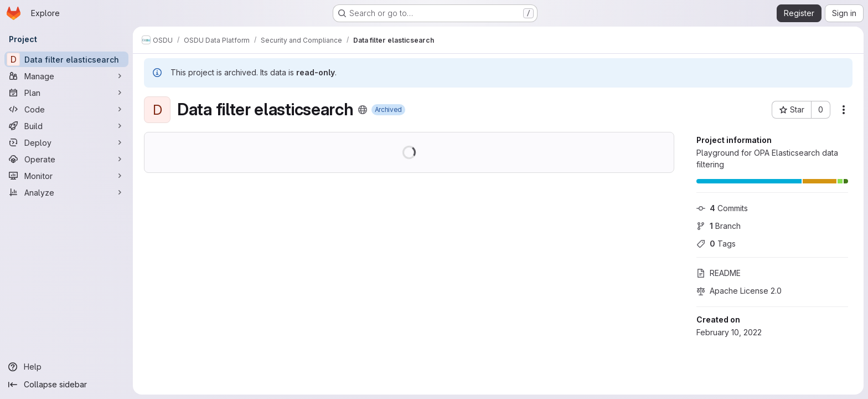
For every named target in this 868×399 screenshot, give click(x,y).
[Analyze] (66, 192)
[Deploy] (66, 142)
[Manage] (66, 76)
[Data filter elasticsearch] (66, 59)
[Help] (66, 367)
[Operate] (66, 159)
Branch (719, 226)
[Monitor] (66, 176)
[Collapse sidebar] (66, 385)
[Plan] (66, 93)
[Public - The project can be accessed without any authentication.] (363, 110)
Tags (716, 244)
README (719, 273)
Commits (722, 208)
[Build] (66, 126)
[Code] (66, 109)
